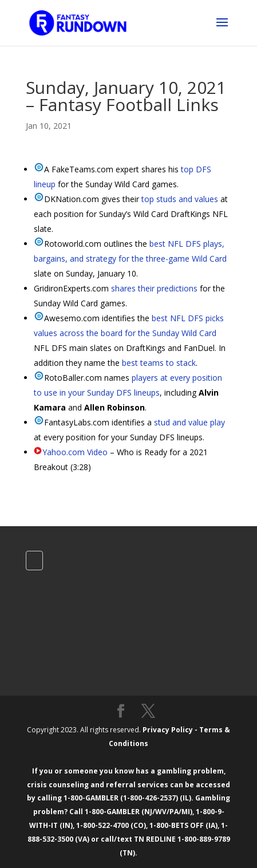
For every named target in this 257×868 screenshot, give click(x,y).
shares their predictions (154, 288)
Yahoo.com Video (75, 452)
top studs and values (180, 199)
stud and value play (189, 422)
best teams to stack (159, 363)
